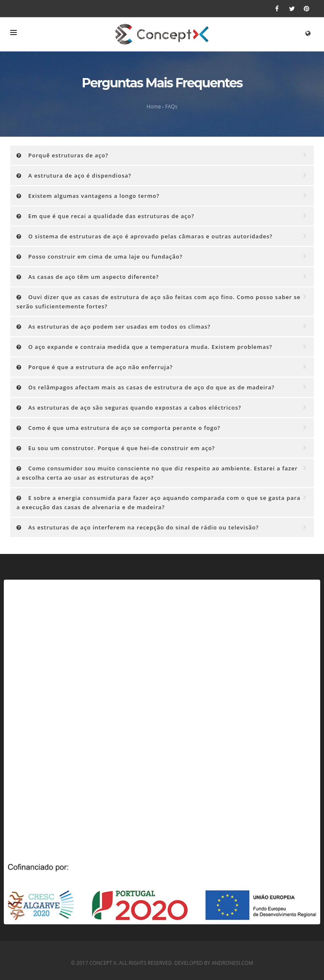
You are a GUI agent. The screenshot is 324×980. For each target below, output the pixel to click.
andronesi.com (232, 963)
